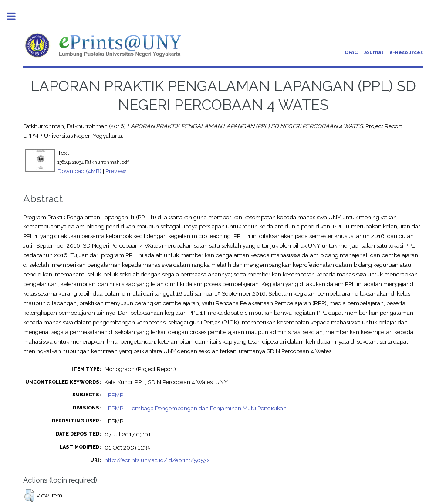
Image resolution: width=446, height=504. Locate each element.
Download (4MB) (79, 171)
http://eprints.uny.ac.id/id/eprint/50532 (157, 460)
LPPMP (114, 395)
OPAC (351, 53)
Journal (373, 53)
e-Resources (406, 53)
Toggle (16, 16)
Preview (116, 171)
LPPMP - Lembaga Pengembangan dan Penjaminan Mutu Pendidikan (196, 408)
